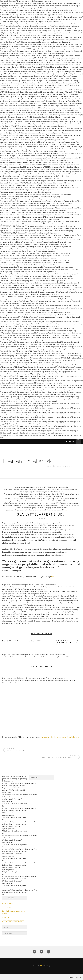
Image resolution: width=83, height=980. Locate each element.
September (6, 917)
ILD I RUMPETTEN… (11, 640)
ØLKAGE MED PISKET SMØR (13, 921)
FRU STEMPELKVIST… (39, 640)
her (53, 577)
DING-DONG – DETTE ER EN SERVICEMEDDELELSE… (68, 641)
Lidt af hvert (71, 510)
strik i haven (7, 907)
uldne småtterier (8, 903)
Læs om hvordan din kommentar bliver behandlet (60, 737)
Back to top (75, 977)
